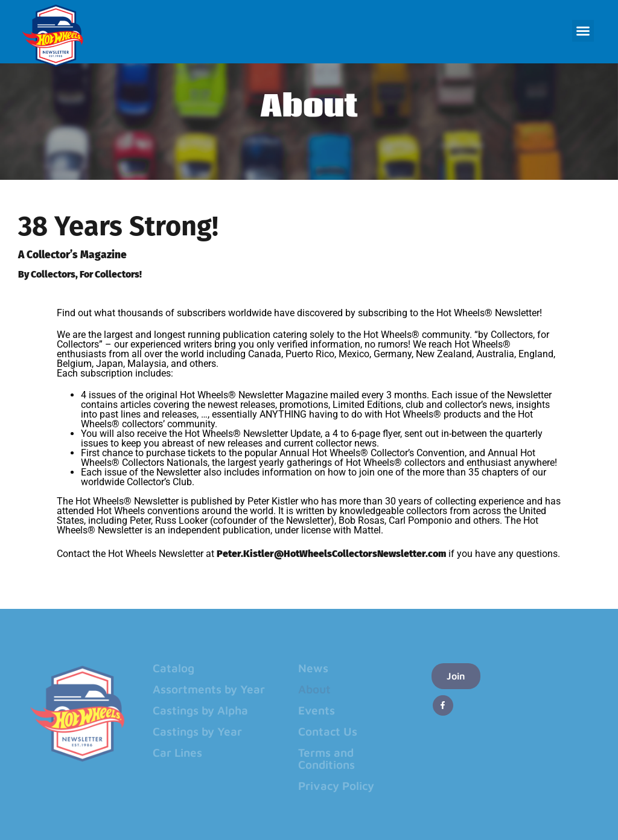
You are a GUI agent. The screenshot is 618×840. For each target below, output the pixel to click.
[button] (583, 31)
